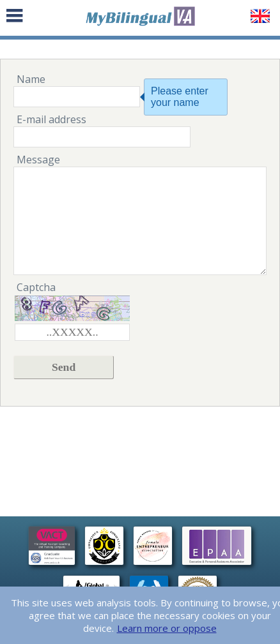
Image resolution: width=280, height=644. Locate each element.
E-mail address (51, 119)
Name (31, 79)
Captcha (36, 287)
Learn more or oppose (167, 628)
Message (38, 160)
